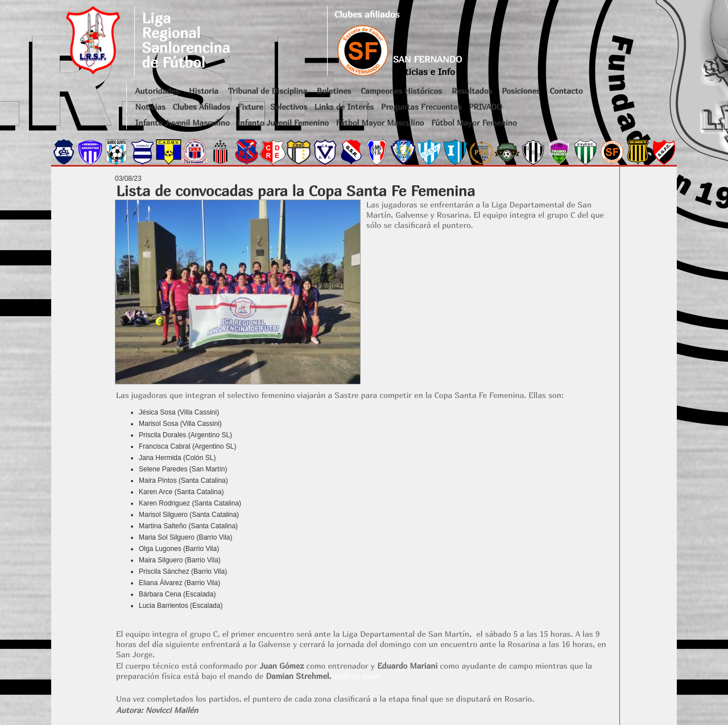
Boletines (334, 91)
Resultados (472, 91)
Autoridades (158, 91)
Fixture (250, 107)
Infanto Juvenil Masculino (183, 123)
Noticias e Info (424, 72)
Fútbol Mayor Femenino (474, 123)
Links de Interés (344, 107)
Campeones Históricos (401, 91)
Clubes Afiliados (202, 107)
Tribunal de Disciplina (268, 91)
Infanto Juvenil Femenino (283, 123)
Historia (204, 91)
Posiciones (521, 91)
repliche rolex (355, 676)
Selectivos (289, 107)
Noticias (150, 107)
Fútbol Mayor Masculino (380, 123)
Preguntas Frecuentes (421, 107)
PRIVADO (485, 107)
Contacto (566, 91)
